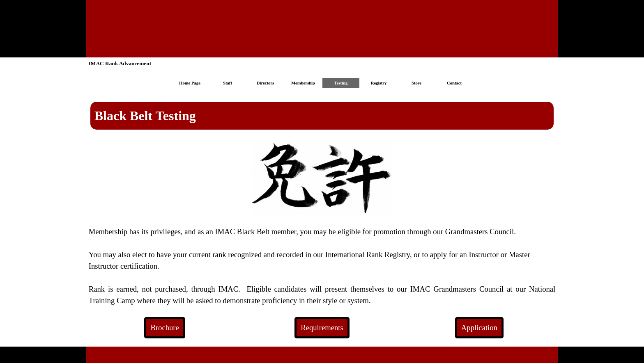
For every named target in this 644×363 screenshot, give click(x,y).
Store (416, 83)
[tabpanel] (322, 116)
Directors (265, 83)
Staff (228, 83)
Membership (303, 83)
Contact (454, 83)
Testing (341, 83)
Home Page (190, 83)
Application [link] (479, 328)
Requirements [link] (322, 328)
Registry (379, 83)
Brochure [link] (164, 328)
